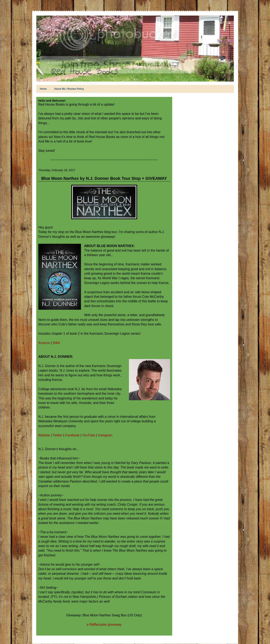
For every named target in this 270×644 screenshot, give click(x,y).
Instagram (105, 435)
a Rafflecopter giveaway (104, 625)
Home (43, 89)
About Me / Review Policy (69, 89)
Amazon (44, 343)
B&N (56, 343)
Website (44, 435)
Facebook (73, 435)
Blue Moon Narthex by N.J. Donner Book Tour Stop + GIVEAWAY (104, 178)
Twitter (58, 435)
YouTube (89, 435)
